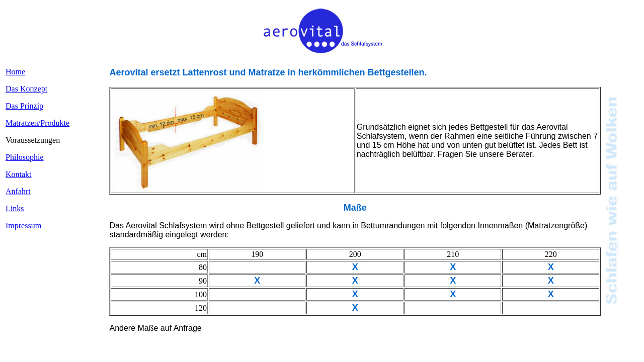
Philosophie (25, 157)
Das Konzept (26, 89)
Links (15, 208)
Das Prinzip (24, 106)
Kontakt (19, 174)
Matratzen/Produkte (37, 123)
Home (15, 72)
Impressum (23, 225)
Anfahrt (18, 191)
